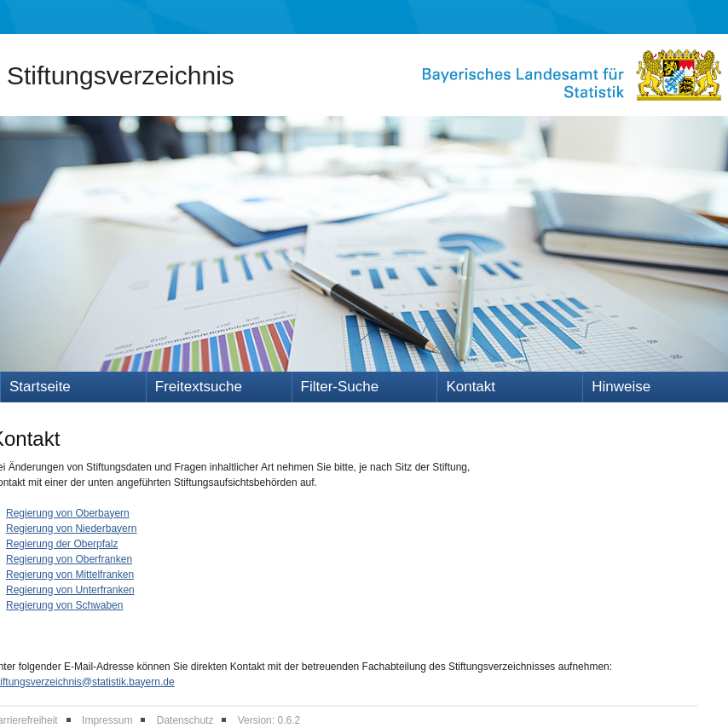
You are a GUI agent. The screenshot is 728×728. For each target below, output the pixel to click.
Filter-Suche (340, 387)
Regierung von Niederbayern (71, 529)
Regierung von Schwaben (64, 605)
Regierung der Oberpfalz (62, 544)
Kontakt (471, 387)
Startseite (40, 387)
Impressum (107, 720)
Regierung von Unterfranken (70, 590)
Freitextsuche (199, 387)
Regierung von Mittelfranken (70, 575)
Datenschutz (185, 720)
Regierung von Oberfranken (69, 559)
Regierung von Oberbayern (68, 513)
